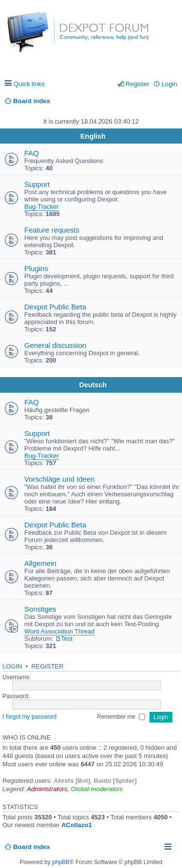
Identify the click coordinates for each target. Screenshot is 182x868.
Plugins (36, 268)
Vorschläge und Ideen (59, 479)
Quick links (29, 84)
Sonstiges (40, 609)
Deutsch (93, 385)
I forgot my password (29, 717)
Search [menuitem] (174, 101)
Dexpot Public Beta (55, 307)
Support (37, 184)
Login (12, 666)
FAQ (32, 153)
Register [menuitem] (138, 84)
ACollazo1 (76, 825)
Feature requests (52, 230)
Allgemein (40, 563)
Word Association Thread (59, 631)
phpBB (61, 862)
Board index (32, 847)
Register (47, 666)
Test (67, 639)
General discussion (55, 345)
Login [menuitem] (169, 84)
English (93, 136)
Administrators (47, 789)
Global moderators (97, 789)
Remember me (121, 717)
